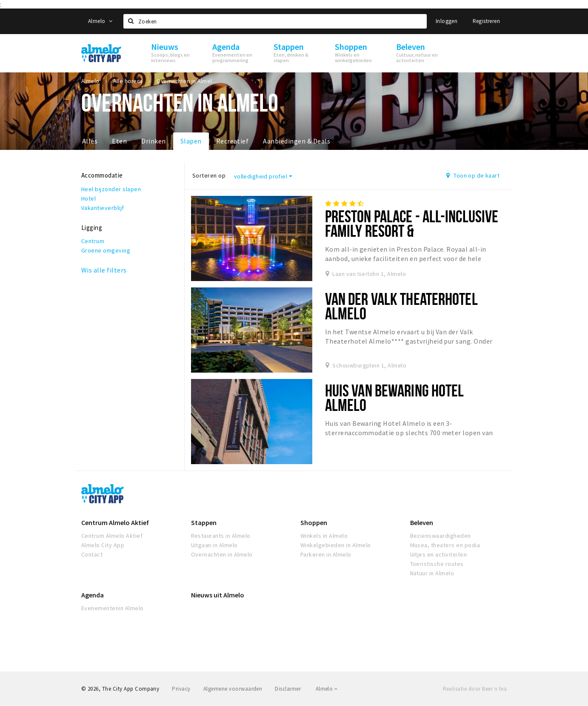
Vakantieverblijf (103, 208)
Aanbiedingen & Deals (297, 141)
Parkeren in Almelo (326, 554)
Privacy (181, 689)
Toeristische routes (437, 564)
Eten (119, 141)
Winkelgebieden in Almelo (336, 545)
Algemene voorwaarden (233, 689)
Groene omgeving (106, 250)
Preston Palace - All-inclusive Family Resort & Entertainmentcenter (412, 231)
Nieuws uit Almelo (218, 595)
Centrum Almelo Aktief (115, 522)
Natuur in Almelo (432, 573)
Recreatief (233, 141)
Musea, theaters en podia (445, 545)
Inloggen (447, 21)
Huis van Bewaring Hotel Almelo (395, 397)
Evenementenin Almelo (113, 608)
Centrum (93, 241)
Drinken (153, 141)
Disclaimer (288, 689)
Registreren (486, 21)
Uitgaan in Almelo (214, 545)
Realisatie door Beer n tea (475, 689)
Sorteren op (209, 175)
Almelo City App (103, 545)
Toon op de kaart (473, 175)
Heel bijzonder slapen (111, 189)
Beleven (422, 522)
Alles (90, 141)
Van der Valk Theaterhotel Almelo (401, 306)
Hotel (88, 198)
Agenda (93, 595)
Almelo (100, 21)
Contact (92, 554)
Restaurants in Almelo (221, 536)
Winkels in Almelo (324, 536)
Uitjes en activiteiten (439, 554)
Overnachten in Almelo (222, 554)
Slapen (191, 141)
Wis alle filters (104, 270)
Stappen (204, 522)
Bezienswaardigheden (441, 536)
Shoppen (314, 522)
